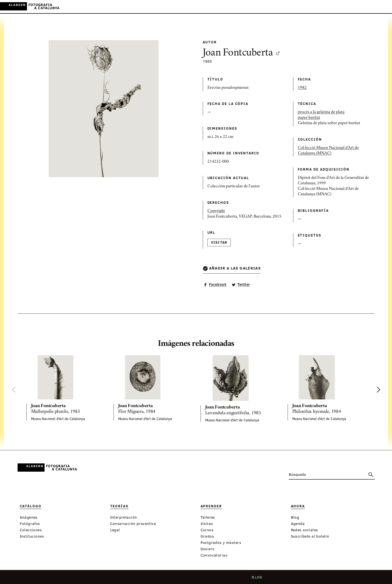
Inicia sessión (340, 6)
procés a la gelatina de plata (321, 112)
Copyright (216, 211)
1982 (302, 88)
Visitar (219, 242)
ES (369, 6)
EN (376, 6)
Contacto (205, 579)
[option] (66, 388)
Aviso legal (233, 579)
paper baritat (309, 118)
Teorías (159, 7)
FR (383, 6)
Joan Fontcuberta (242, 53)
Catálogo (138, 7)
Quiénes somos (148, 579)
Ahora (202, 7)
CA (361, 6)
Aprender (182, 7)
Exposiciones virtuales (239, 7)
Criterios (180, 579)
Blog (255, 579)
